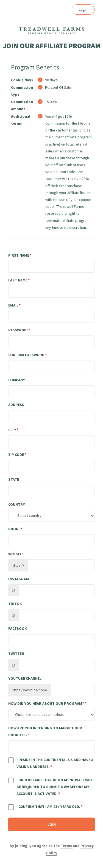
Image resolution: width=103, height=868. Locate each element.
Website (16, 554)
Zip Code (16, 455)
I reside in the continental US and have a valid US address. (55, 763)
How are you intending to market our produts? (45, 731)
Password (18, 330)
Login (83, 9)
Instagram (19, 579)
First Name (19, 255)
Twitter (16, 654)
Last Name (18, 280)
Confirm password (26, 355)
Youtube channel (25, 678)
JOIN (52, 824)
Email (13, 305)
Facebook (18, 628)
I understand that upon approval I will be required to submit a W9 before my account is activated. (55, 787)
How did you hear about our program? (46, 703)
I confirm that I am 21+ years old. (48, 807)
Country (17, 504)
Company (17, 380)
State (14, 479)
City (12, 430)
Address (16, 405)
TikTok (15, 604)
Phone (14, 529)
